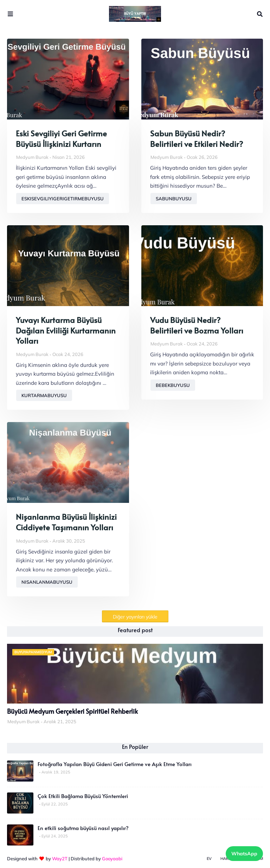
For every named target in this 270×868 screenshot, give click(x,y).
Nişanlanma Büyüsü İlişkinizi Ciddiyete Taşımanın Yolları (66, 522)
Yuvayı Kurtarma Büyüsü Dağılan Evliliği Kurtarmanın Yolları (66, 330)
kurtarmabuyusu (44, 395)
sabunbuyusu (174, 199)
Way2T (60, 859)
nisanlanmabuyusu (47, 582)
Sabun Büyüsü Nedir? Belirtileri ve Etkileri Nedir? (197, 139)
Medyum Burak (32, 157)
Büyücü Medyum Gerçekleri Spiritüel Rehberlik (72, 711)
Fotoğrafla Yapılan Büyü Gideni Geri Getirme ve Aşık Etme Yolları (115, 764)
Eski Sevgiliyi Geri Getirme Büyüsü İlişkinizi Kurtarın (61, 139)
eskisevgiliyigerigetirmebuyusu (63, 199)
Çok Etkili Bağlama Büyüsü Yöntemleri (83, 796)
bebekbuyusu (173, 385)
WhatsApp (244, 854)
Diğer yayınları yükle (135, 617)
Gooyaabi (112, 859)
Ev (209, 859)
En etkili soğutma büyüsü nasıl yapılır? (83, 828)
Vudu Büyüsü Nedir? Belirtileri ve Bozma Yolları (197, 325)
